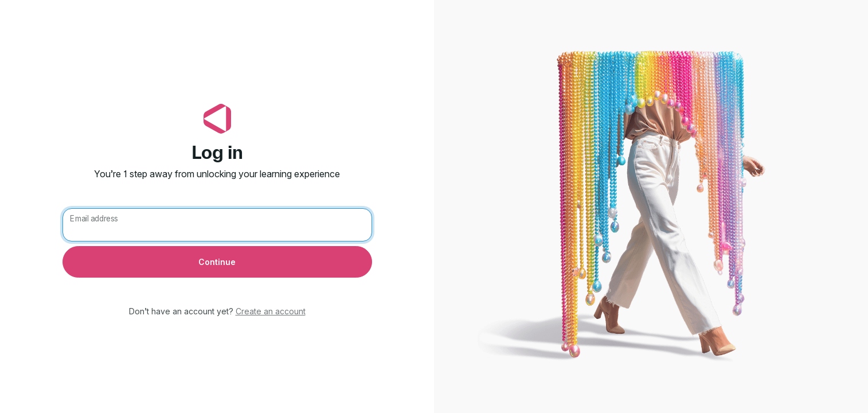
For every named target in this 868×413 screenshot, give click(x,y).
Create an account (271, 311)
